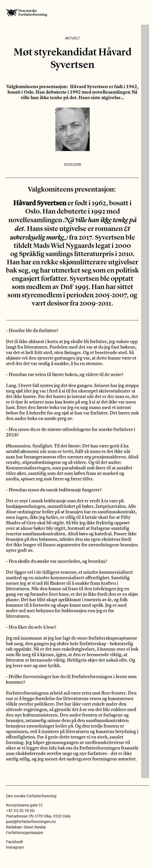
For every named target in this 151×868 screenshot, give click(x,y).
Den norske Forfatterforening (27, 12)
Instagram (15, 847)
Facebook (14, 841)
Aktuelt (72, 38)
